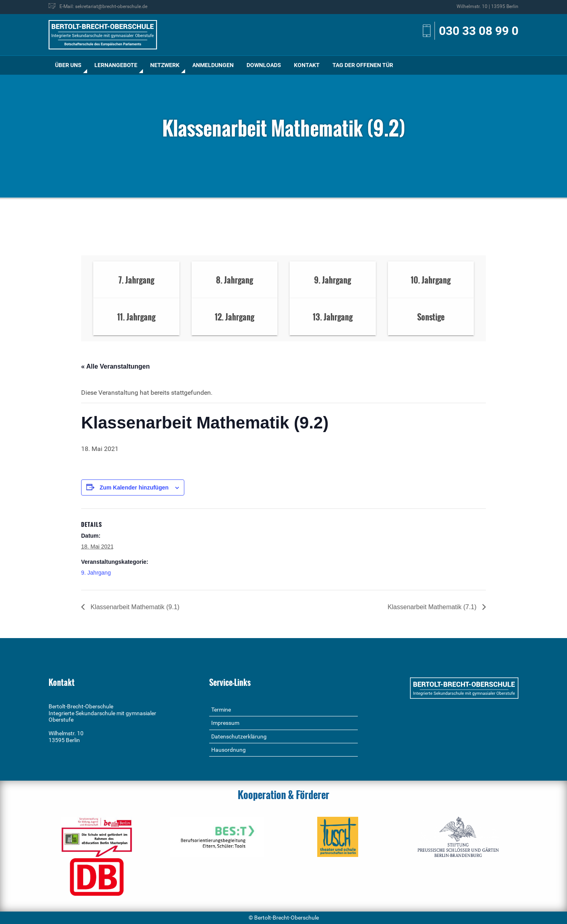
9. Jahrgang (96, 573)
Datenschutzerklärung (239, 736)
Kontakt (307, 65)
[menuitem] (68, 65)
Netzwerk (165, 65)
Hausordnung (228, 750)
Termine (221, 710)
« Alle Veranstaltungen (115, 366)
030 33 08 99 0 (479, 31)
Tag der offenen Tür (363, 65)
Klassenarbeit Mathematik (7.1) (433, 607)
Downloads (264, 65)
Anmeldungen (213, 65)
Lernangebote (116, 65)
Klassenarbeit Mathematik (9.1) (134, 607)
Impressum (225, 723)
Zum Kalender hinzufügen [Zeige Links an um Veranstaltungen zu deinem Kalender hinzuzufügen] (134, 487)
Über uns (68, 65)
